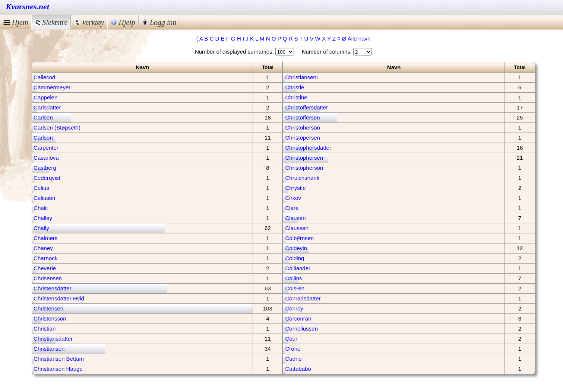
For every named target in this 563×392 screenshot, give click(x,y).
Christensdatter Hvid (59, 298)
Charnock (45, 258)
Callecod (44, 77)
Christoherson (302, 128)
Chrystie (295, 188)
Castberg (45, 168)
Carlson (43, 138)
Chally (41, 228)
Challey (43, 218)
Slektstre (51, 22)
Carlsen (43, 117)
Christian (45, 329)
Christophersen (304, 158)
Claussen (297, 228)
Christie (295, 87)
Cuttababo (298, 369)
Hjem (16, 22)
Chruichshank (302, 178)
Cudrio (293, 359)
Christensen (48, 308)
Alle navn (359, 39)
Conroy (294, 308)
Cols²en (295, 288)
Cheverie (45, 268)
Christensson (50, 318)
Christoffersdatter (306, 107)
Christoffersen (302, 117)
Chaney (43, 248)
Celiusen (44, 198)
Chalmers (45, 238)
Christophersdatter (308, 148)
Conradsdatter (303, 298)
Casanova (46, 158)
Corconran (298, 318)
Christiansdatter (53, 339)
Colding (295, 258)
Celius (41, 188)
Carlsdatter (47, 107)
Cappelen (45, 97)
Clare (292, 208)
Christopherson (304, 168)
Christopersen (302, 138)
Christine (296, 97)
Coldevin (296, 248)
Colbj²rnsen (299, 238)
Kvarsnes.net (28, 7)
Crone (293, 349)
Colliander (298, 268)
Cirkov (293, 198)
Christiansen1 (302, 77)
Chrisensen (48, 278)
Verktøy (89, 22)
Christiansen (49, 349)
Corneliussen (301, 329)
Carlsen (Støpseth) (57, 128)
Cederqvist (47, 178)
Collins (293, 278)
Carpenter (46, 148)
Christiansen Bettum (59, 359)
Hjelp (123, 22)
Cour (291, 339)
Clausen (295, 218)
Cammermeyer (52, 87)
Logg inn (159, 22)
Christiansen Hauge (58, 369)
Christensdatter (53, 288)
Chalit (41, 208)
